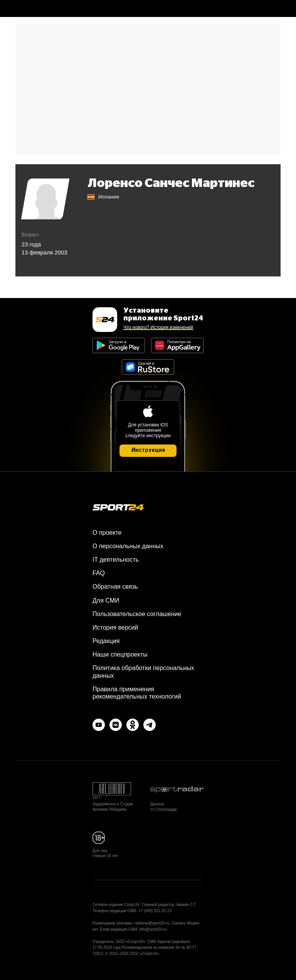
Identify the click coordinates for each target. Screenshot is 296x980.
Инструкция (148, 450)
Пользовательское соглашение (137, 614)
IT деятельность (116, 560)
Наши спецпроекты (120, 654)
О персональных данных (128, 546)
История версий (115, 627)
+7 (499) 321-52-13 (155, 911)
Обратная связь (115, 587)
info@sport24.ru (153, 929)
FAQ (99, 573)
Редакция (106, 641)
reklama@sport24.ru (152, 923)
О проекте (107, 533)
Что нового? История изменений (158, 327)
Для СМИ (106, 600)
